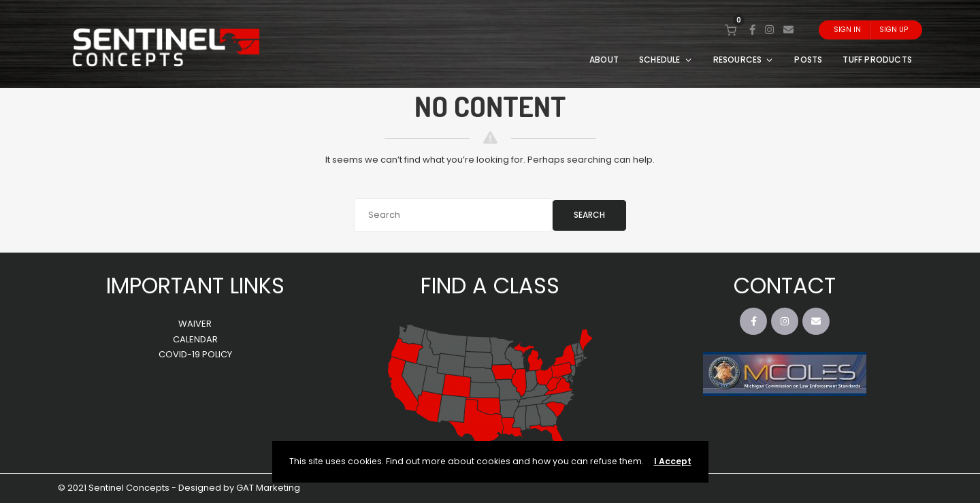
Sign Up (894, 30)
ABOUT (604, 60)
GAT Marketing (268, 488)
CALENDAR (195, 339)
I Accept (673, 461)
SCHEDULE (666, 60)
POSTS (808, 60)
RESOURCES (744, 60)
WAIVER (195, 324)
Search (589, 215)
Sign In (847, 30)
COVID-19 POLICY (195, 354)
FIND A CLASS (490, 286)
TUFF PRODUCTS (877, 60)
